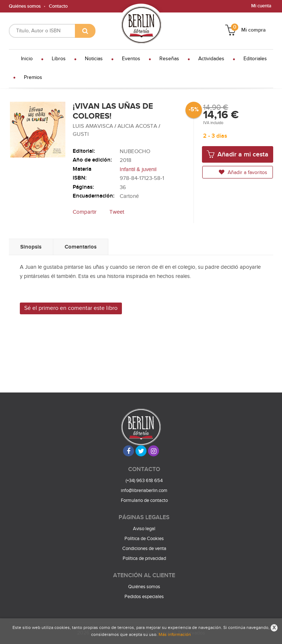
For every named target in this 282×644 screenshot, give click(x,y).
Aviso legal (144, 529)
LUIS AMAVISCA (94, 126)
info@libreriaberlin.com (144, 491)
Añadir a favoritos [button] (243, 172)
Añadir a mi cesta (238, 154)
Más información (175, 634)
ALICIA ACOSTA (138, 126)
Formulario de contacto (144, 500)
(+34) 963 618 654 (144, 481)
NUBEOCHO (135, 151)
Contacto (58, 6)
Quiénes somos (25, 6)
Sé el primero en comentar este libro (71, 308)
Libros (59, 59)
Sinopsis (31, 247)
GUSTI (81, 134)
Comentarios (81, 247)
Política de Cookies (144, 539)
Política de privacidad (144, 558)
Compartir (85, 212)
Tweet (117, 212)
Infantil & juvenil (138, 169)
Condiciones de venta (144, 549)
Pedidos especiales (144, 597)
